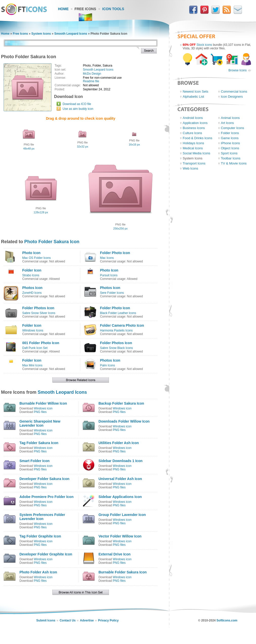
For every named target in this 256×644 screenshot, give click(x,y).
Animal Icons (230, 118)
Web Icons (190, 168)
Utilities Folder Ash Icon (119, 443)
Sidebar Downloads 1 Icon (121, 461)
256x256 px (120, 228)
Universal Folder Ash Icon (120, 479)
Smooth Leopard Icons (71, 34)
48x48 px (29, 149)
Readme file (91, 81)
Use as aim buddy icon (78, 109)
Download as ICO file (77, 104)
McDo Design (92, 74)
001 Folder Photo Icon (41, 343)
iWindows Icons (33, 330)
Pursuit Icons (109, 275)
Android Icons (193, 118)
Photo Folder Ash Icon (38, 572)
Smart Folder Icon (34, 461)
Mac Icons (107, 258)
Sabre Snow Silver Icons (39, 313)
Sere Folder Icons (112, 293)
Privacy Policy (108, 620)
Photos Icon (32, 288)
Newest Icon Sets (195, 91)
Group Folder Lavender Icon (122, 515)
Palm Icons (108, 365)
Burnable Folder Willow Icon (43, 403)
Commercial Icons (234, 91)
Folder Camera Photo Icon (122, 325)
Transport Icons (194, 163)
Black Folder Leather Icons (118, 313)
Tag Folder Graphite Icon (40, 536)
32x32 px (83, 147)
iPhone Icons (230, 143)
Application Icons (195, 123)
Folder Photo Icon (115, 253)
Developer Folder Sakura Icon (44, 479)
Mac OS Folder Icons (37, 258)
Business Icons (194, 128)
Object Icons (230, 148)
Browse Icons (238, 70)
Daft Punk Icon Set (35, 348)
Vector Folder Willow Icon (120, 536)
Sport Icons (229, 153)
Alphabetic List (193, 97)
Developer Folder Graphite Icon (46, 554)
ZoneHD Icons (32, 293)
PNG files (40, 412)
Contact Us (68, 620)
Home (63, 9)
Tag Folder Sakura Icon (39, 443)
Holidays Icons (193, 143)
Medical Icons (193, 148)
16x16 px (134, 144)
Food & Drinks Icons (197, 138)
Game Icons (230, 138)
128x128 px (41, 212)
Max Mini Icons (32, 365)
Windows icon (43, 408)
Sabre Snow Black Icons (117, 348)
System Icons (41, 34)
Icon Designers (232, 97)
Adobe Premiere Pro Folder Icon (46, 497)
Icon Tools (113, 9)
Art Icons (227, 123)
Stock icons (204, 45)
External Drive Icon (115, 554)
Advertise (87, 620)
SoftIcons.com (227, 620)
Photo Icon (31, 253)
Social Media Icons (196, 153)
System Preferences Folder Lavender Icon (42, 517)
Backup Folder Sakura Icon (121, 403)
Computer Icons (232, 128)
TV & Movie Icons (234, 163)
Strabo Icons (31, 275)
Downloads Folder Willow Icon (124, 421)
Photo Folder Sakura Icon (52, 242)
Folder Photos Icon (38, 308)
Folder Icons (230, 133)
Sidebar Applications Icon (120, 497)
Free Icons (85, 9)
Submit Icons (46, 620)
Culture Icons (192, 133)
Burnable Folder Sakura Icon (123, 572)
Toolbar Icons (231, 158)
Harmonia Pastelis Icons (116, 330)
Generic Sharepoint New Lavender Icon (40, 423)
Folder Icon (32, 270)
